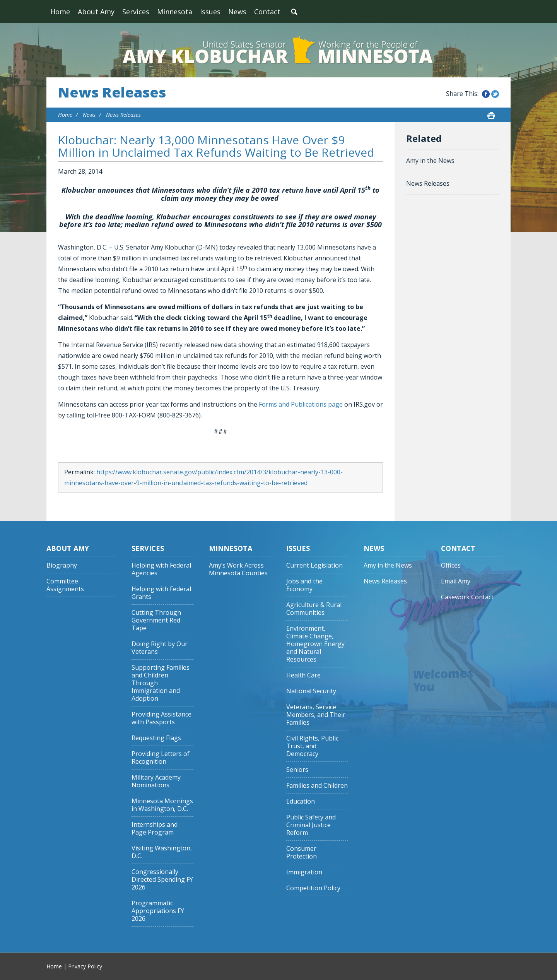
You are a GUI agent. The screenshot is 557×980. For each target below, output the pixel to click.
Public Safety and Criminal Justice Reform (311, 825)
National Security (311, 691)
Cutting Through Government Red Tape (156, 620)
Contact (267, 12)
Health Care (303, 675)
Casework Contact (467, 597)
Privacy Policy (85, 966)
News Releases (112, 92)
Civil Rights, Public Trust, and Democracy (312, 746)
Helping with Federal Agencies (161, 569)
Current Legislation (314, 565)
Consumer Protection (302, 853)
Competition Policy (313, 888)
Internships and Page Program (155, 829)
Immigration (304, 872)
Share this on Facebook (486, 94)
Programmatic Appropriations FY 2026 (158, 911)
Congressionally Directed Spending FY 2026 (162, 880)
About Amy (96, 12)
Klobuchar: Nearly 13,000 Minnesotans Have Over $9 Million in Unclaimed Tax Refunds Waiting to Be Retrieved (216, 146)
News (237, 12)
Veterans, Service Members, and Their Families (316, 715)
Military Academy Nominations (156, 781)
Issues (210, 12)
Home (60, 12)
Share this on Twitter (495, 94)
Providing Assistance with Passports (161, 718)
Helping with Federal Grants (161, 593)
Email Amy (456, 581)
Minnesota (175, 12)
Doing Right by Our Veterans (160, 648)
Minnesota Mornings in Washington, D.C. (162, 805)
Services (136, 12)
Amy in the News (430, 161)
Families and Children (317, 786)
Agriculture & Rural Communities (314, 609)
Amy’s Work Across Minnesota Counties (238, 569)
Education (301, 801)
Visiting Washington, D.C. (162, 852)
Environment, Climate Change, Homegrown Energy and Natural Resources (315, 644)
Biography (62, 565)
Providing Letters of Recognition (161, 758)
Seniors (297, 770)
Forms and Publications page (301, 404)
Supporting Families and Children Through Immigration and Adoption (161, 683)
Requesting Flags (156, 738)
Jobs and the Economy (304, 585)
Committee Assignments (65, 585)
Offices (451, 565)
